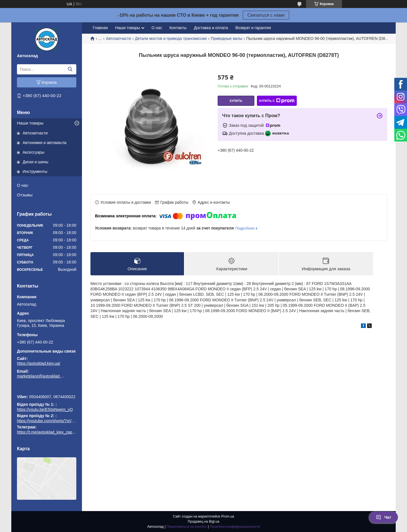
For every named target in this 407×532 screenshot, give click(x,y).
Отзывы (25, 195)
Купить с (277, 101)
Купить (236, 101)
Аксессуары (33, 152)
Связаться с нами (266, 15)
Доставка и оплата (211, 28)
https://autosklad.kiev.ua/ (39, 363)
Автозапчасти (35, 133)
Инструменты (35, 171)
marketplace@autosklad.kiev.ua (41, 376)
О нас (23, 185)
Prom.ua (228, 516)
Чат (384, 517)
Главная (100, 28)
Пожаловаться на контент (187, 527)
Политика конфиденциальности (235, 527)
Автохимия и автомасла (45, 143)
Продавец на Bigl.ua (203, 522)
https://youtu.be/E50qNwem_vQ (45, 409)
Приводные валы (227, 38)
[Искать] (70, 69)
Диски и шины (35, 162)
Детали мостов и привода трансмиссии (171, 38)
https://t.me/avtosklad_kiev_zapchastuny (47, 389)
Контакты (178, 28)
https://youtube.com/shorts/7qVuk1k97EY (53, 421)
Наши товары (30, 123)
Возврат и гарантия (253, 28)
